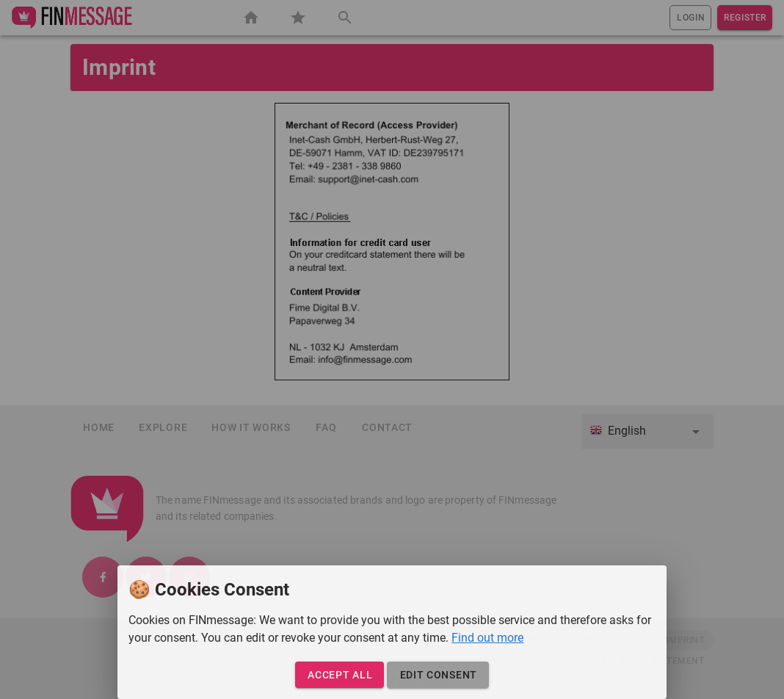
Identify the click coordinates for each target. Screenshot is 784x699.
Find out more (487, 638)
